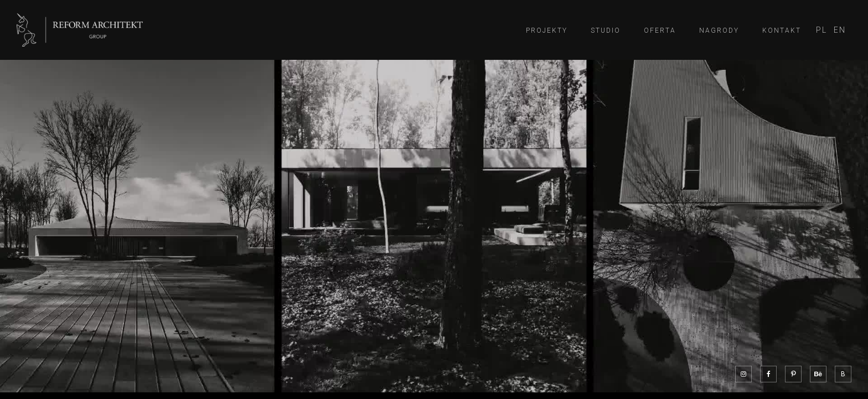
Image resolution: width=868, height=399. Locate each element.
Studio (606, 30)
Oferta (660, 30)
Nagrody (719, 30)
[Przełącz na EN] (840, 30)
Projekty (547, 30)
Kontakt (782, 30)
